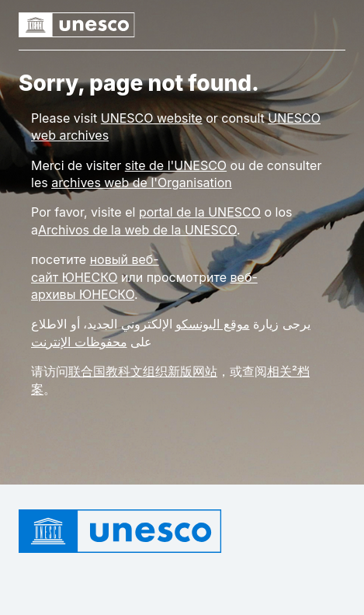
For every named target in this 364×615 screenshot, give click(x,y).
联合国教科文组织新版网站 (143, 371)
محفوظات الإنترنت (79, 342)
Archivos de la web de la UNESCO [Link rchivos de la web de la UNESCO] (137, 230)
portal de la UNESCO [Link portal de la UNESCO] (200, 212)
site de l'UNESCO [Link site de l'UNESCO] (176, 165)
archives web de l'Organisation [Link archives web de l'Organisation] (142, 182)
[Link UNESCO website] (152, 118)
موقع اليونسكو (213, 324)
